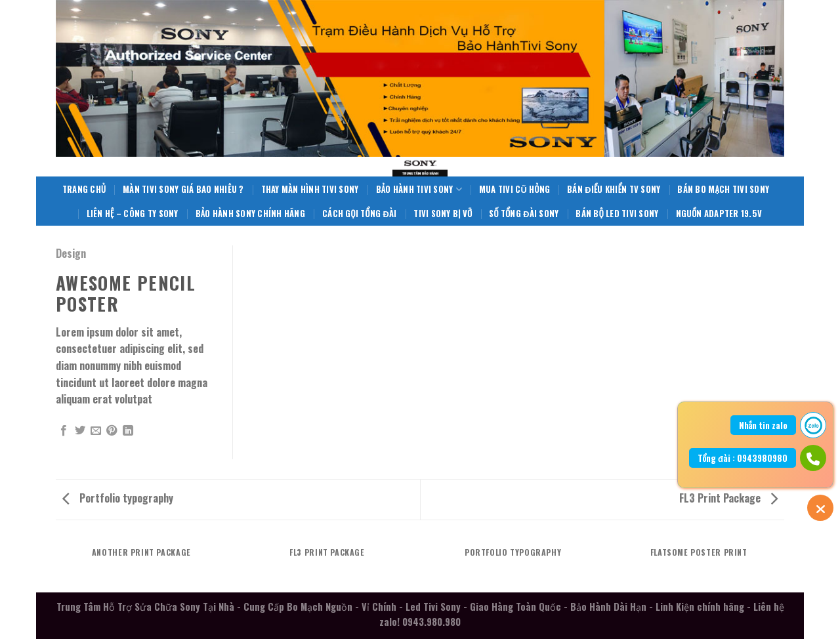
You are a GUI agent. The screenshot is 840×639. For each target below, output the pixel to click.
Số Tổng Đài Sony (524, 214)
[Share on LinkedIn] (128, 431)
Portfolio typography (118, 498)
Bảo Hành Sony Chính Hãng (250, 214)
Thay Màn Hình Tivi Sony (310, 189)
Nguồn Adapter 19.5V (719, 214)
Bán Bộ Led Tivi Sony (617, 214)
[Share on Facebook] (64, 431)
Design (71, 253)
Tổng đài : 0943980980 (743, 458)
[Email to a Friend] (96, 431)
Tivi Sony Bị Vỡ (443, 214)
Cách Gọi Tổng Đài (359, 214)
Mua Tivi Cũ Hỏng (514, 189)
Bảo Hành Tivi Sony (419, 190)
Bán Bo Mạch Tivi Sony (723, 189)
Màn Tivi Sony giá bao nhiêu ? (183, 189)
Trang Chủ (84, 189)
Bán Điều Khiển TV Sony (614, 189)
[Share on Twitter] (80, 431)
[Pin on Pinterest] (112, 431)
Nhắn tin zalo (763, 425)
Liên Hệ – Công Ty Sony (133, 214)
